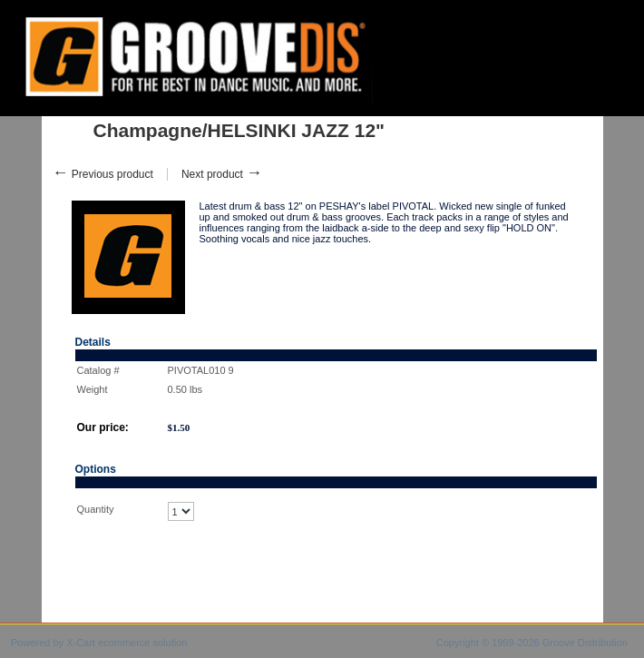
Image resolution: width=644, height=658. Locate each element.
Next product (222, 174)
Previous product (103, 174)
